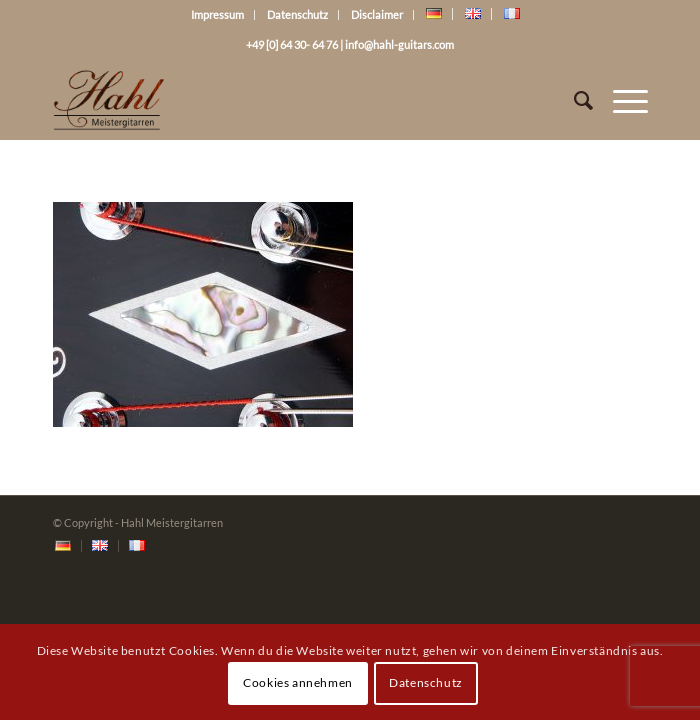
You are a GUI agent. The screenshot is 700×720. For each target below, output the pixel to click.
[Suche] (573, 100)
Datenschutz (297, 14)
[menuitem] (63, 546)
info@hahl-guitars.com (399, 44)
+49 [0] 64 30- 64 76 (292, 44)
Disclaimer (377, 14)
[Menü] (620, 100)
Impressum (217, 14)
